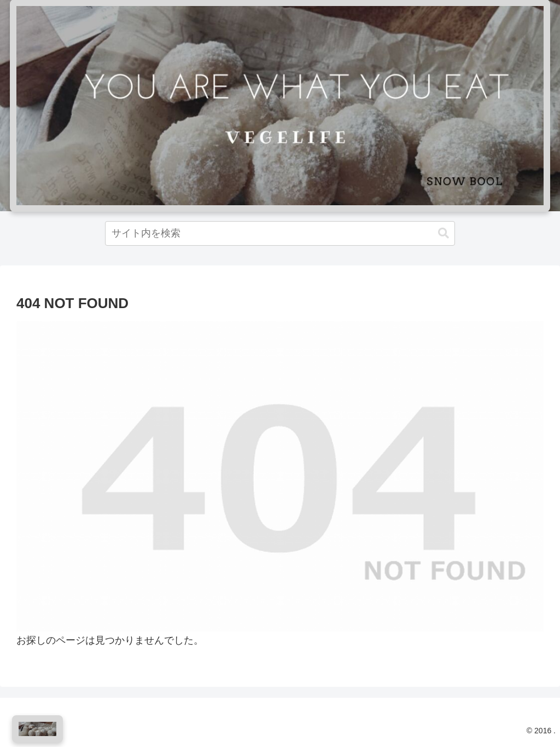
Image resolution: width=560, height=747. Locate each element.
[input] (280, 233)
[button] (444, 233)
